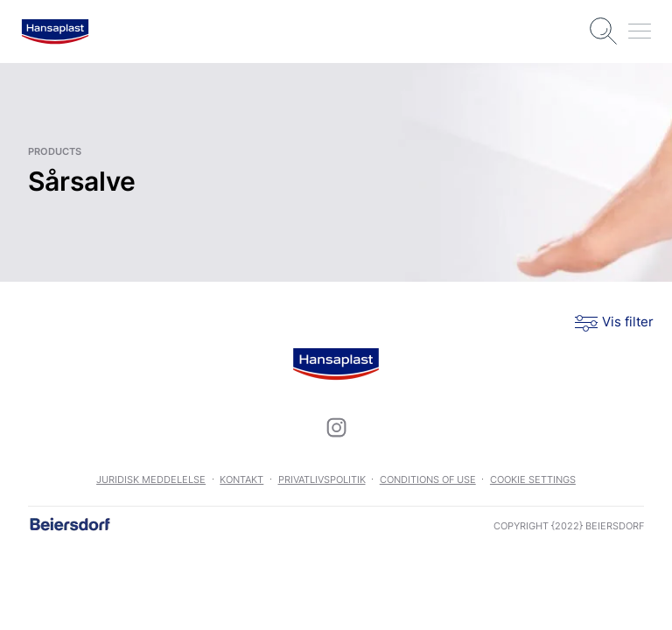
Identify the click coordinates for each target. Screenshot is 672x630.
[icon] (336, 427)
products (55, 151)
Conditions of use (428, 479)
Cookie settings (533, 479)
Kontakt (241, 479)
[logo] (55, 31)
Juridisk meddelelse (151, 479)
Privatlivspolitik (322, 479)
